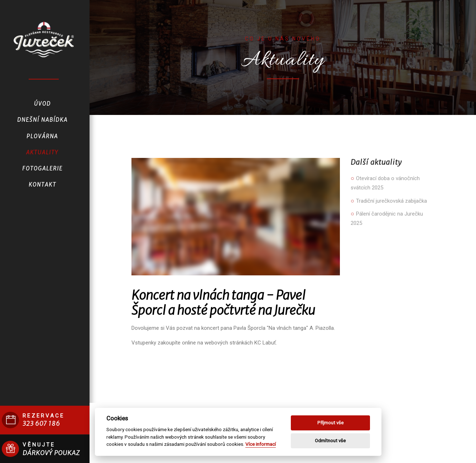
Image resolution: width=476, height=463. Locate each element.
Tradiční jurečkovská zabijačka (389, 201)
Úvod (42, 104)
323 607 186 (41, 424)
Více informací (261, 444)
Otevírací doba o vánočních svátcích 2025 (385, 183)
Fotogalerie (42, 168)
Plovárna (42, 136)
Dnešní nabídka (42, 120)
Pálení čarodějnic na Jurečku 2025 (387, 218)
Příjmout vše (330, 423)
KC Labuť (265, 343)
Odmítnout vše (330, 441)
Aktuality (42, 152)
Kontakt (42, 185)
